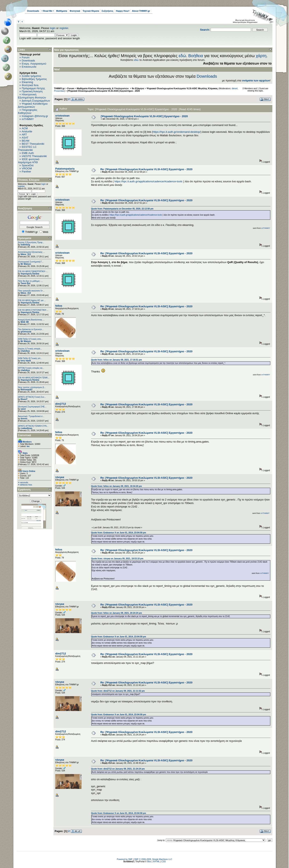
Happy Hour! (123, 11)
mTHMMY (28, 119)
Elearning (27, 82)
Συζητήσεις (108, 11)
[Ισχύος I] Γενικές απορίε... (30, 349)
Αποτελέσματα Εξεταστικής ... (31, 252)
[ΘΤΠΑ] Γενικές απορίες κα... (31, 368)
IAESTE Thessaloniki (34, 156)
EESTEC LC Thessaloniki (27, 148)
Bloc (149, 862)
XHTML (156, 862)
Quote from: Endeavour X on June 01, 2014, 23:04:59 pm (118, 533)
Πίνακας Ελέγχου (29, 180)
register (64, 28)
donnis (24, 419)
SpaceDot (28, 165)
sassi (23, 409)
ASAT (25, 138)
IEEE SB (25, 322)
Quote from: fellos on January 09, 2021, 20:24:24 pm (116, 613)
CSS (164, 862)
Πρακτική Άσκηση (32, 91)
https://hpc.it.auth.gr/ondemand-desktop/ (177, 132)
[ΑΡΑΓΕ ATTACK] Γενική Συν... (32, 397)
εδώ (182, 56)
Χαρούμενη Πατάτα (30, 274)
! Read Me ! (48, 11)
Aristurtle (27, 131)
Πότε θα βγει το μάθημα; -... (30, 281)
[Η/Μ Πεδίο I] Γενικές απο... (30, 339)
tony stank (26, 361)
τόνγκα (60, 477)
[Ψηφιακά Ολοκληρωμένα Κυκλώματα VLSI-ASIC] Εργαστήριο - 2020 (104, 91)
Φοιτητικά (75, 11)
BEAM (26, 141)
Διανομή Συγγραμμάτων (36, 101)
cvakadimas (26, 428)
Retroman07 (27, 390)
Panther (27, 172)
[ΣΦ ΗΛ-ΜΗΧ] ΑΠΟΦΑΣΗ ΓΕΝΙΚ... (34, 378)
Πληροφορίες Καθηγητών (28, 111)
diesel (235, 88)
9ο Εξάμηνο (138, 88)
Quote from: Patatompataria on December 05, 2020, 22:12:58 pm (122, 209)
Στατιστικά (24, 435)
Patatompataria (65, 169)
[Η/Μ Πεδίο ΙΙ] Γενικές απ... (30, 358)
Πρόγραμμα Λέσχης (34, 88)
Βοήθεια (196, 56)
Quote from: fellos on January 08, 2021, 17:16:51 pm (116, 360)
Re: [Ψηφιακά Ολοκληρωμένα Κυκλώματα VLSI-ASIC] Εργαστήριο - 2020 (146, 169)
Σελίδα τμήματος (32, 76)
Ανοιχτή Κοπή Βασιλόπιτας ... (31, 320)
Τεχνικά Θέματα (91, 11)
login (53, 28)
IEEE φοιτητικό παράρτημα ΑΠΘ (29, 161)
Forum (26, 57)
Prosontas (59, 91)
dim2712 (61, 404)
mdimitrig (25, 245)
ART (24, 135)
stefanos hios (26, 485)
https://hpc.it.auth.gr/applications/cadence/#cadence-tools (149, 181)
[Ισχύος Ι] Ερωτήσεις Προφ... (31, 242)
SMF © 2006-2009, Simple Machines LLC (153, 859)
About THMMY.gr (141, 11)
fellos (59, 306)
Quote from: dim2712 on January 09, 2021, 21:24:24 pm (118, 769)
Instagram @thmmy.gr (35, 116)
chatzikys (25, 351)
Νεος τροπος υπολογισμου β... (32, 387)
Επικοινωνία (29, 67)
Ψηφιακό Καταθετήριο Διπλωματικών (33, 105)
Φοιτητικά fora (30, 85)
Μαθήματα (62, 11)
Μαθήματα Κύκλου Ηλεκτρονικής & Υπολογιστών (103, 88)
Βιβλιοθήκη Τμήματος (34, 79)
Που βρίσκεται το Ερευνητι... (31, 329)
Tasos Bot (25, 283)
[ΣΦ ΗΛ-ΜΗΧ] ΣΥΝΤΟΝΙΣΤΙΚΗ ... (33, 310)
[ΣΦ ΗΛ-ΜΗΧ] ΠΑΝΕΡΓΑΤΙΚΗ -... (33, 271)
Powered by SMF (125, 859)
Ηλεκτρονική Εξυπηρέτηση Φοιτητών (32, 96)
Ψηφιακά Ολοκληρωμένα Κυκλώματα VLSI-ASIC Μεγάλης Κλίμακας (183, 88)
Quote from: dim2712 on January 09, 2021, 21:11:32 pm (118, 691)
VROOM (27, 168)
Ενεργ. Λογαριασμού (34, 64)
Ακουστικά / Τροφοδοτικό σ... (31, 416)
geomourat (26, 332)
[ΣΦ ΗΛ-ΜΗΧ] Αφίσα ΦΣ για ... (32, 300)
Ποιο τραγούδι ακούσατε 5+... (31, 291)
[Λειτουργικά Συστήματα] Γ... (31, 262)
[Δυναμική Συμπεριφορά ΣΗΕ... (32, 407)
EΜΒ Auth (28, 153)
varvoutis (24, 483)
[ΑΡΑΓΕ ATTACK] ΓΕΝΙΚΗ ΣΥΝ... (33, 426)
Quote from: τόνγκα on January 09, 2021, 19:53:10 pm (117, 559)
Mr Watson (26, 264)
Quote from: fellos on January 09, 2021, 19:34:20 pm (116, 486)
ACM (25, 128)
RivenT (24, 399)
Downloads (33, 11)
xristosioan (62, 116)
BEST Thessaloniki (33, 144)
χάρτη (261, 56)
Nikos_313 (26, 254)
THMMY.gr (59, 88)
